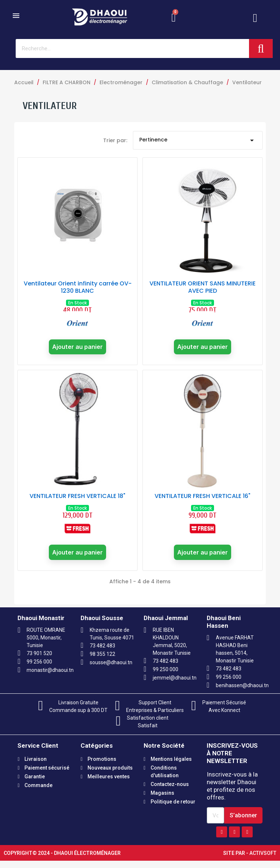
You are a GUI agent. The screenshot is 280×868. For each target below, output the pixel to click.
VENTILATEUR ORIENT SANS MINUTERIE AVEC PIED (203, 287)
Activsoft (263, 860)
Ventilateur (50, 106)
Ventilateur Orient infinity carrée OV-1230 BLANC (78, 287)
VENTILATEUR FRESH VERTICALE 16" (203, 500)
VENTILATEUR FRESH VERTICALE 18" (77, 500)
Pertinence (198, 140)
